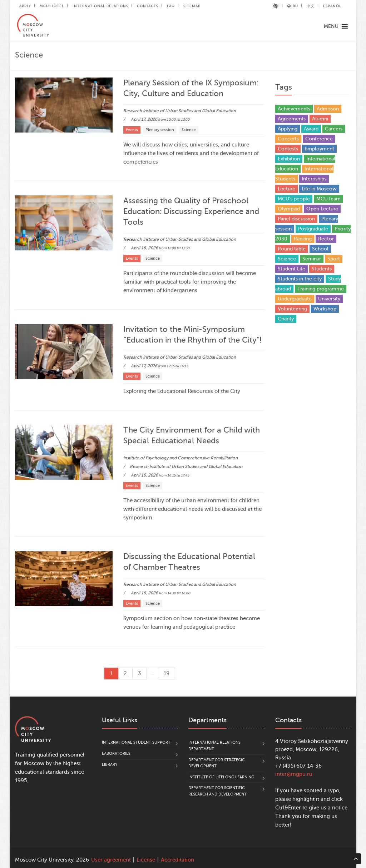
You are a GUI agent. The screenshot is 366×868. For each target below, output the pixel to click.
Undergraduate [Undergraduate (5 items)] (295, 299)
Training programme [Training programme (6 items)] (321, 289)
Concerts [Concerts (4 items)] (288, 139)
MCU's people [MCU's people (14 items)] (294, 199)
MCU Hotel (52, 6)
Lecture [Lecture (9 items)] (286, 189)
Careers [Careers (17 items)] (334, 129)
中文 (311, 6)
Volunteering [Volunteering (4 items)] (292, 309)
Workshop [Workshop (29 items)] (325, 309)
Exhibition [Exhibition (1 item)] (289, 159)
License (146, 860)
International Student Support (136, 742)
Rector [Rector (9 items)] (326, 239)
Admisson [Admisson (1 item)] (328, 109)
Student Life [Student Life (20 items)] (291, 269)
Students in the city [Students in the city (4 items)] (300, 279)
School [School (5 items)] (320, 249)
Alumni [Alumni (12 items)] (320, 119)
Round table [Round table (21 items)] (292, 249)
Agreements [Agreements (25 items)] (292, 119)
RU (293, 6)
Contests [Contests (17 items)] (288, 149)
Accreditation (177, 860)
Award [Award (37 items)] (311, 129)
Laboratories (116, 754)
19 (167, 674)
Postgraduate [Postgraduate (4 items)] (313, 229)
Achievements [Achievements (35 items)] (294, 109)
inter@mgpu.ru (294, 774)
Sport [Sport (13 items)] (334, 259)
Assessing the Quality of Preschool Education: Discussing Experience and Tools (191, 211)
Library (110, 765)
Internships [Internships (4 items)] (314, 179)
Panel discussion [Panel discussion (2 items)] (296, 219)
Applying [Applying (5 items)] (288, 129)
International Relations (100, 6)
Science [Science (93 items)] (287, 259)
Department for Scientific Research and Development (217, 791)
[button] (331, 26)
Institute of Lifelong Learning (221, 777)
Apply (25, 6)
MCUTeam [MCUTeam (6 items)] (328, 199)
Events (132, 130)
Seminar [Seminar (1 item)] (312, 259)
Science (189, 130)
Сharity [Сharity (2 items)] (286, 319)
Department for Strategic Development (217, 763)
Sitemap (192, 6)
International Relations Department (214, 746)
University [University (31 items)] (329, 299)
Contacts (148, 6)
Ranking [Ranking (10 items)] (303, 239)
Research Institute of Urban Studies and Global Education (180, 111)
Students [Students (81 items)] (322, 269)
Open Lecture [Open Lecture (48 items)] (322, 209)
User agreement (111, 860)
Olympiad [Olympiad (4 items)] (289, 209)
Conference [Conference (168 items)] (319, 139)
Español (332, 6)
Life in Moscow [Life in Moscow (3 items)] (319, 189)
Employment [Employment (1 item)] (319, 149)
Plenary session (160, 130)
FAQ (171, 6)
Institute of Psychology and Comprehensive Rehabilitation (180, 458)
